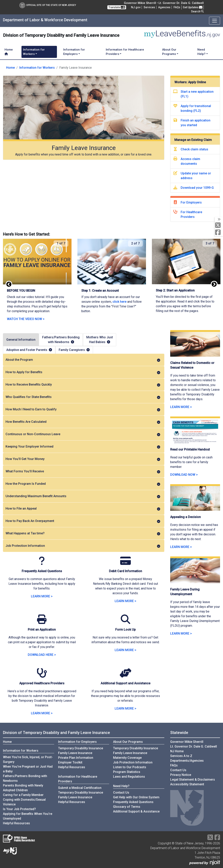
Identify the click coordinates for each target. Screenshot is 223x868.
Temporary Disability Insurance (81, 748)
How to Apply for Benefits (83, 372)
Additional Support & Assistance (136, 811)
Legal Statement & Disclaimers (193, 780)
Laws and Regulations (129, 777)
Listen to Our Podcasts (130, 767)
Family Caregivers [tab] (74, 350)
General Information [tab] (21, 340)
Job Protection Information (83, 546)
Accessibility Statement (187, 784)
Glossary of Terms (127, 807)
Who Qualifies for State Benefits (83, 397)
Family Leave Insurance (75, 753)
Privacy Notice (181, 775)
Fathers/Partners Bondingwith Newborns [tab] (61, 340)
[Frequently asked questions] (177, 7)
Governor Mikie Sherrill (187, 742)
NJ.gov (136, 7)
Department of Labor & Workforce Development (45, 20)
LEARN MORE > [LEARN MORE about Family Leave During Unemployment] (181, 633)
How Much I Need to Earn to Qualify (83, 409)
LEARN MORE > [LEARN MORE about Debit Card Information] (125, 601)
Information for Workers (37, 68)
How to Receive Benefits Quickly (83, 385)
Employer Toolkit (70, 762)
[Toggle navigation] (215, 21)
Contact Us (121, 793)
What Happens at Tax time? (83, 533)
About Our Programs (128, 742)
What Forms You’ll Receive (83, 471)
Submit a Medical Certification (80, 788)
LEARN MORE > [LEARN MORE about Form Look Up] (125, 650)
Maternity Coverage (127, 758)
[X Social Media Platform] (219, 225)
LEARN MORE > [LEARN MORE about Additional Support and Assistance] (125, 708)
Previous (9, 284)
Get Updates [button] (193, 7)
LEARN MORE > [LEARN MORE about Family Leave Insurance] (42, 596)
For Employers (191, 202)
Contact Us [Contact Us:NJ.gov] (178, 770)
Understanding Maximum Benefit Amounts (83, 496)
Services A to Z (181, 756)
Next (214, 284)
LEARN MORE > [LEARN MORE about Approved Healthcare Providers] (42, 713)
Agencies (164, 7)
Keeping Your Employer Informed (83, 447)
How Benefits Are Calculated (83, 422)
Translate (117, 7)
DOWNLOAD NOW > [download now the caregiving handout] (184, 475)
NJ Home (177, 751)
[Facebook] (219, 233)
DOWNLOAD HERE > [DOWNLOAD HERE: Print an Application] (42, 655)
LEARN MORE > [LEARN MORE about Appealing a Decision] (181, 547)
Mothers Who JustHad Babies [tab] (100, 340)
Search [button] (197, 11)
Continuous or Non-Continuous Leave (83, 434)
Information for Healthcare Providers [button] (125, 52)
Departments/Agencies (187, 761)
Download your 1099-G (197, 188)
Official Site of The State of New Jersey (48, 5)
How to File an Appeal (83, 509)
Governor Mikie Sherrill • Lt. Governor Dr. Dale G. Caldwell (164, 3)
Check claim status (194, 149)
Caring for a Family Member (23, 795)
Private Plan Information (76, 758)
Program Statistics (127, 772)
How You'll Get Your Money (83, 459)
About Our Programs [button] (169, 52)
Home (9, 52)
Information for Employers (77, 742)
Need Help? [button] (201, 52)
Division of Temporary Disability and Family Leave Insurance (56, 733)
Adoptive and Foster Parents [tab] (29, 350)
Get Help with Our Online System (136, 797)
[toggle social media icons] (219, 219)
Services (149, 7)
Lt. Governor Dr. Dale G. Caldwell (194, 746)
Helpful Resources (16, 823)
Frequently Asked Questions (133, 802)
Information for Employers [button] (74, 52)
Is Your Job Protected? (19, 809)
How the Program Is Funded (83, 484)
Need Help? (121, 786)
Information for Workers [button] (34, 52)
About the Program (83, 360)
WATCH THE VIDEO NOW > (26, 319)
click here (119, 302)
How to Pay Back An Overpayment (83, 521)
